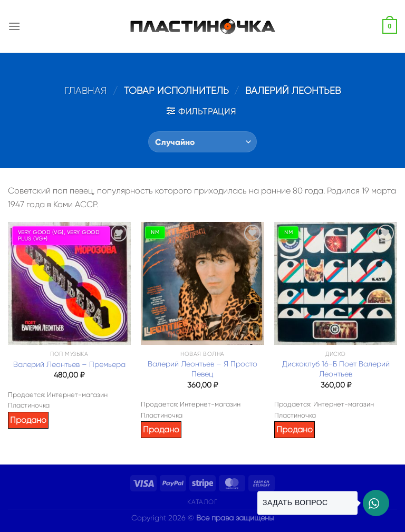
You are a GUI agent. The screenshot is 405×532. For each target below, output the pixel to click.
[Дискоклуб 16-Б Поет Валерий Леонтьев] (336, 283)
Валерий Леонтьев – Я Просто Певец (202, 369)
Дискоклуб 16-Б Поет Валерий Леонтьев (336, 369)
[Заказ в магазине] (202, 142)
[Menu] (14, 26)
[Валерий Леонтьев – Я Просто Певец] (202, 283)
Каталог (202, 502)
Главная (86, 90)
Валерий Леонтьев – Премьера (69, 364)
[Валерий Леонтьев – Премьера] (69, 283)
